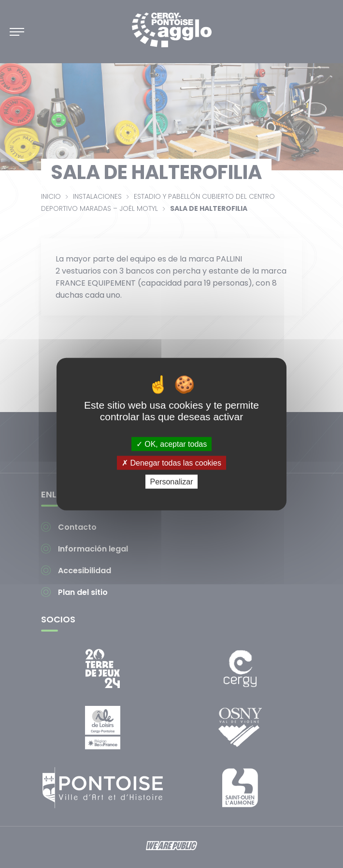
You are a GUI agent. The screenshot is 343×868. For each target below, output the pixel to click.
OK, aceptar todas (171, 444)
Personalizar (172, 482)
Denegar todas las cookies (171, 462)
